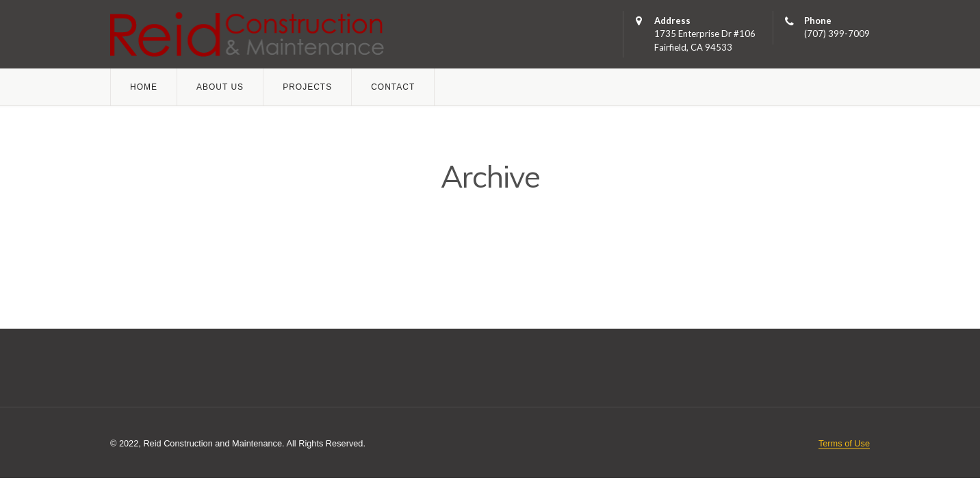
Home (144, 87)
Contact (393, 87)
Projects (307, 87)
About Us (220, 87)
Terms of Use (844, 443)
